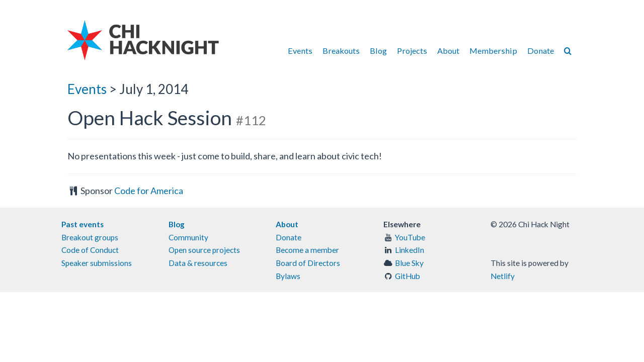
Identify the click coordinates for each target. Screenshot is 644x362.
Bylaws (288, 276)
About (448, 51)
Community (188, 237)
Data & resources (198, 263)
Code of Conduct (90, 250)
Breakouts (341, 51)
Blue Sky (409, 263)
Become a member (307, 250)
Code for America (149, 191)
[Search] (568, 51)
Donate (541, 51)
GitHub (408, 276)
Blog (378, 51)
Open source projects (204, 250)
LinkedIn (410, 250)
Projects (412, 51)
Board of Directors (308, 263)
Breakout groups (90, 237)
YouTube (410, 237)
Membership (493, 51)
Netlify (503, 276)
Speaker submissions (97, 263)
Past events (83, 224)
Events (300, 51)
